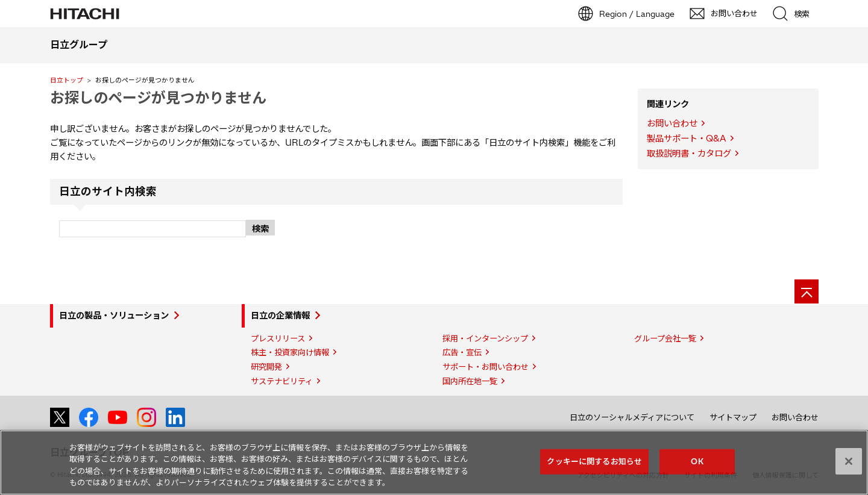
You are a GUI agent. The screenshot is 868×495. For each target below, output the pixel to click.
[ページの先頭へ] (807, 291)
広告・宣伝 (462, 352)
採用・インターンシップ (485, 338)
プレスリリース (278, 338)
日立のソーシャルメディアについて (632, 417)
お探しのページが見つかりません (158, 98)
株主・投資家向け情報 (290, 352)
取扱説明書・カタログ (689, 154)
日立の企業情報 (280, 316)
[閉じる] (849, 461)
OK (697, 461)
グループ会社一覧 (665, 338)
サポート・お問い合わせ (486, 367)
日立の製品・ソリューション (114, 316)
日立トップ (67, 80)
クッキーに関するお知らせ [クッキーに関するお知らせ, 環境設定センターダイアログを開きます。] (594, 461)
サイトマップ (733, 417)
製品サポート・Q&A (687, 139)
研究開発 (266, 367)
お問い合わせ (672, 123)
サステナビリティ (282, 381)
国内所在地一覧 (470, 381)
